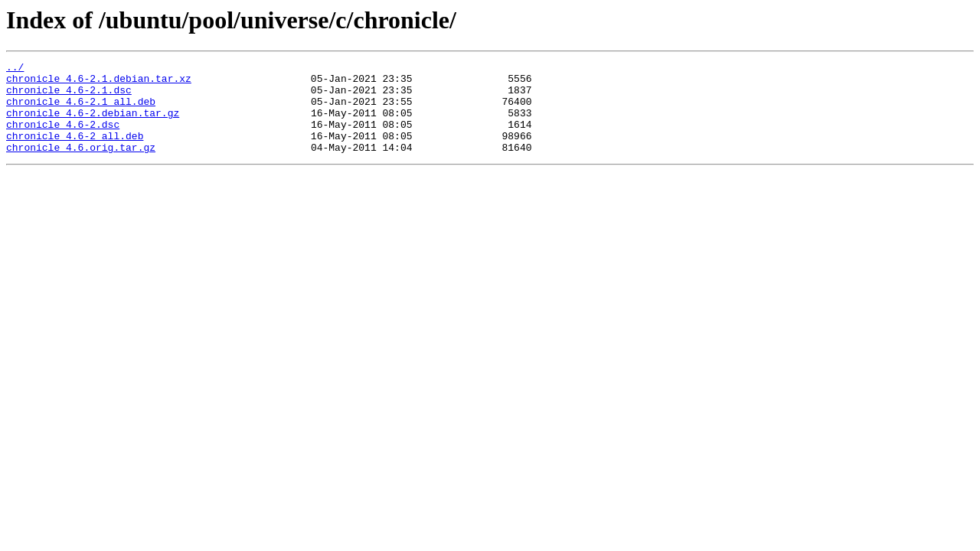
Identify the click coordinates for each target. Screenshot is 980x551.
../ (15, 69)
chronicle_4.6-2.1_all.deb (81, 110)
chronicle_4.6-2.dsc (63, 138)
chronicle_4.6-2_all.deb (75, 152)
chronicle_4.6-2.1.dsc (69, 96)
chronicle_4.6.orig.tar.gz (81, 165)
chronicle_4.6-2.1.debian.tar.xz (99, 83)
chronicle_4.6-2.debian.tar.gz (93, 124)
